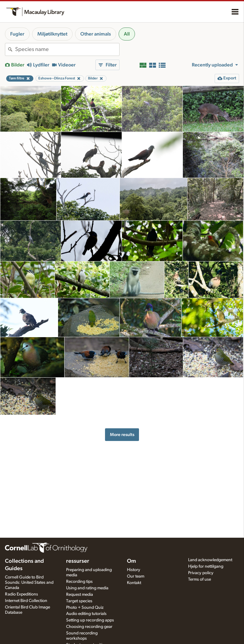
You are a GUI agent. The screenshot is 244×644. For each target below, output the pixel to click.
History (134, 570)
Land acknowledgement (210, 560)
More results (122, 435)
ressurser (78, 561)
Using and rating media (87, 588)
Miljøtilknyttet (52, 34)
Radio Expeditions (21, 594)
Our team (136, 576)
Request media (80, 595)
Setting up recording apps (90, 620)
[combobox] (67, 49)
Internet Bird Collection (26, 601)
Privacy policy (201, 573)
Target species (79, 601)
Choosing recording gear (89, 627)
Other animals (96, 34)
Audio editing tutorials (86, 614)
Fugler (17, 34)
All (127, 34)
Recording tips (79, 582)
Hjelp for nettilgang (206, 566)
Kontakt (134, 583)
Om (131, 561)
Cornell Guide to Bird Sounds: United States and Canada (29, 583)
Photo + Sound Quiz (85, 608)
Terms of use (200, 579)
